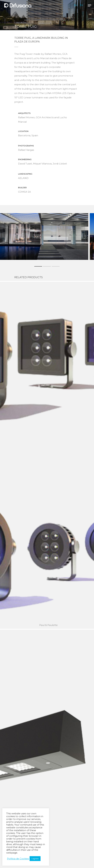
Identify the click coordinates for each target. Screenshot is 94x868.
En (81, 5)
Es (75, 5)
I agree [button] (35, 859)
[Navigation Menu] (89, 5)
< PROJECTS (20, 23)
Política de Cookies (18, 859)
